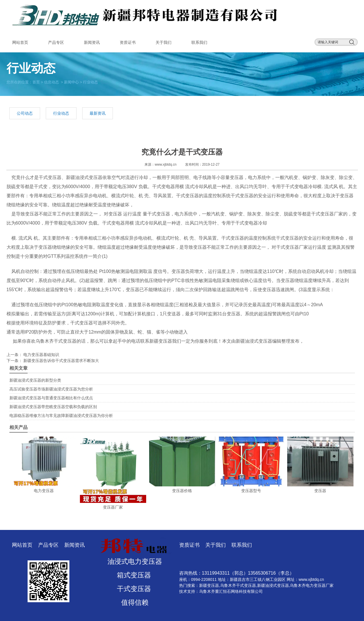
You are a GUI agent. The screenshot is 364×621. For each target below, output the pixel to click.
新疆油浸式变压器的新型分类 (35, 380)
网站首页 (20, 42)
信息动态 (51, 82)
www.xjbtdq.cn (166, 164)
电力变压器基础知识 (41, 355)
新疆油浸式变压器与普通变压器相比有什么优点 (51, 398)
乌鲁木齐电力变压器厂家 (312, 585)
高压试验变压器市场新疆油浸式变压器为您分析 (51, 389)
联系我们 (199, 42)
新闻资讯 (92, 42)
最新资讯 (98, 113)
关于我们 (164, 42)
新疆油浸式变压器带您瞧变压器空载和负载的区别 (53, 407)
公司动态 (25, 113)
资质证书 (128, 42)
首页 (36, 82)
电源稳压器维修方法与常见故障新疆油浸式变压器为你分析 (61, 416)
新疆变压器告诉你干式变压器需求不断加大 (61, 361)
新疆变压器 (209, 585)
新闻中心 (71, 82)
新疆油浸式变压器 (84, 177)
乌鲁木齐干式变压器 (56, 341)
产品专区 (56, 42)
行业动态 (61, 113)
